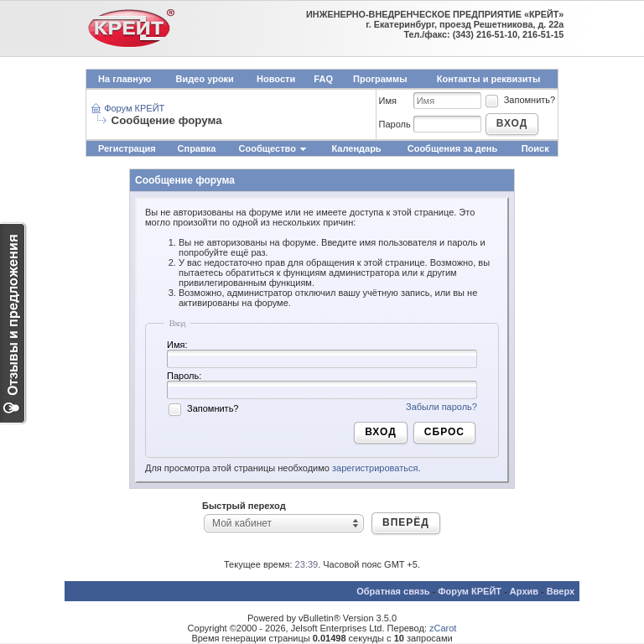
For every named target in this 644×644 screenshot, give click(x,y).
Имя (388, 101)
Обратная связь (393, 591)
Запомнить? (520, 100)
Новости (276, 79)
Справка (197, 148)
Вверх (561, 591)
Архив (524, 591)
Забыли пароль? (441, 407)
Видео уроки (205, 79)
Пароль (395, 124)
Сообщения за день (452, 148)
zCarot (443, 628)
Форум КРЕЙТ (134, 108)
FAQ (323, 79)
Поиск (535, 148)
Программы (380, 79)
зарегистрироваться (375, 468)
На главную (125, 79)
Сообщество (273, 148)
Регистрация (127, 148)
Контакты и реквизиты (489, 79)
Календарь (356, 148)
